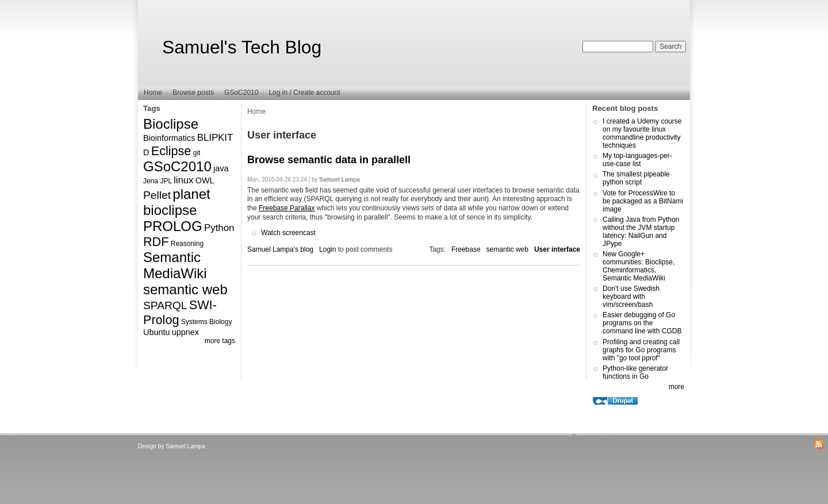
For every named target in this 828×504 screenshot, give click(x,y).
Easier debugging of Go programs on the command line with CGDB (642, 323)
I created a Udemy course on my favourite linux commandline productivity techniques (642, 133)
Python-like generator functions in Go (635, 372)
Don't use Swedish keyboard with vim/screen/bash (631, 297)
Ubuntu (156, 332)
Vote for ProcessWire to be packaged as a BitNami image (643, 201)
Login (327, 249)
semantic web (185, 289)
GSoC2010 (241, 93)
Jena (151, 181)
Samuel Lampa (185, 446)
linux (184, 180)
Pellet (157, 195)
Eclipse (171, 151)
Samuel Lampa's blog (280, 249)
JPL (166, 181)
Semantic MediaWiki (175, 265)
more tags (220, 341)
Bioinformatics (169, 138)
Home (153, 93)
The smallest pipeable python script (636, 178)
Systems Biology (207, 322)
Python (219, 228)
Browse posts (193, 93)
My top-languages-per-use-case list (637, 160)
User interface (557, 249)
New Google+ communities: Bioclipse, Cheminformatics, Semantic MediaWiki (639, 266)
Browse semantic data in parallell (329, 160)
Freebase (466, 249)
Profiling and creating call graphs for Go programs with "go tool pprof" (641, 350)
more (676, 387)
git (197, 153)
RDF (156, 242)
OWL (205, 180)
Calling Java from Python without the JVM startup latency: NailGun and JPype (641, 232)
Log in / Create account (304, 93)
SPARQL (165, 305)
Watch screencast (288, 233)
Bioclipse (171, 124)
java (221, 168)
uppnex (185, 332)
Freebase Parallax (287, 208)
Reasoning (187, 244)
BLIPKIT (215, 138)
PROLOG (173, 226)
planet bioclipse (177, 202)
